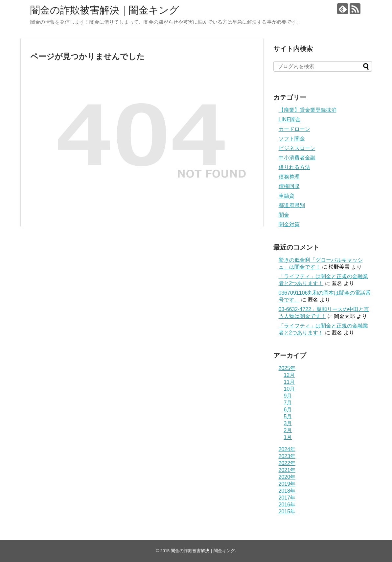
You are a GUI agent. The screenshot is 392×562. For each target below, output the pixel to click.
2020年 (287, 477)
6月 (288, 410)
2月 (288, 430)
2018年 (287, 491)
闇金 (284, 215)
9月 (288, 396)
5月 (288, 416)
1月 (288, 437)
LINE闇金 (290, 120)
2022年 (287, 463)
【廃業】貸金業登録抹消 (308, 110)
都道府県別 (292, 205)
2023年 (287, 456)
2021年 (287, 470)
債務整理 (289, 177)
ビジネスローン (297, 148)
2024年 (287, 449)
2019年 (287, 484)
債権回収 (289, 186)
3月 (288, 423)
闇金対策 (289, 224)
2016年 (287, 505)
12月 (289, 375)
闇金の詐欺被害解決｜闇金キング (105, 10)
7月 (288, 403)
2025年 (287, 368)
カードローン (294, 129)
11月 (289, 382)
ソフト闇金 (292, 139)
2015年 (287, 512)
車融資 (287, 196)
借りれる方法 (294, 167)
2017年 (287, 498)
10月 (289, 389)
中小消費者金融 (297, 158)
